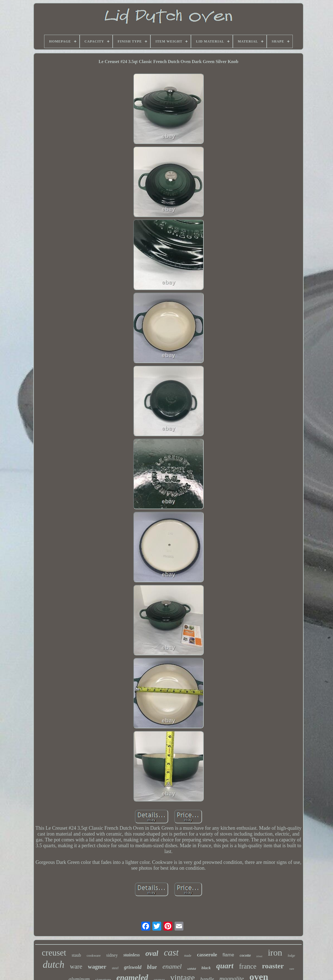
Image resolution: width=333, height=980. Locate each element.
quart (225, 966)
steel (115, 968)
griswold (133, 967)
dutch (54, 965)
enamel (172, 966)
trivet (259, 956)
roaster (273, 966)
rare (292, 969)
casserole (207, 955)
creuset (54, 953)
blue (152, 967)
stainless (132, 955)
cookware (94, 955)
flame (228, 955)
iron (275, 952)
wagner (97, 967)
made (188, 956)
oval (152, 953)
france (248, 966)
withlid (192, 969)
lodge (292, 956)
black (206, 968)
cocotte (245, 955)
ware (76, 967)
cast (171, 952)
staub (76, 955)
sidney (112, 955)
